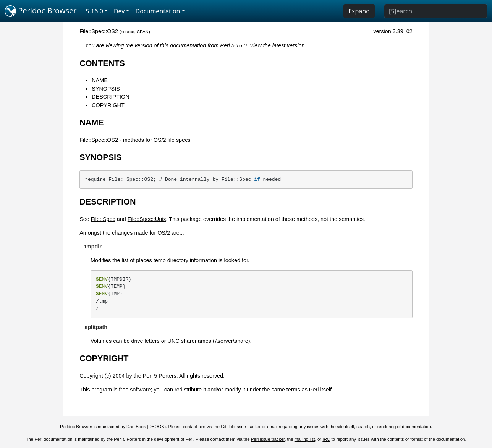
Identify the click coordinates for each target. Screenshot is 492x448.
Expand (359, 11)
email (272, 427)
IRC (326, 439)
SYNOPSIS (106, 89)
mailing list (305, 439)
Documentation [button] (158, 11)
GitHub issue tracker (241, 427)
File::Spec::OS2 (99, 31)
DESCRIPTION (110, 97)
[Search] (436, 11)
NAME (100, 80)
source (128, 32)
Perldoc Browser (41, 11)
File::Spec (103, 219)
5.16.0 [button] (95, 11)
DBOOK (157, 427)
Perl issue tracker (268, 439)
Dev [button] (119, 11)
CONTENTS (102, 63)
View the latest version (277, 45)
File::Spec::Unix (147, 219)
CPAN (143, 32)
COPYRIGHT (108, 105)
